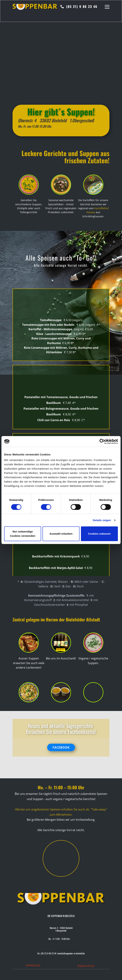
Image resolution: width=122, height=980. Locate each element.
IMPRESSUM (33, 965)
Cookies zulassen (99, 534)
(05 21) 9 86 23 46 (79, 7)
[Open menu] (107, 7)
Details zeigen (102, 520)
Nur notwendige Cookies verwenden (23, 534)
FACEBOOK (61, 747)
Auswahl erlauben (61, 534)
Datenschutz (86, 966)
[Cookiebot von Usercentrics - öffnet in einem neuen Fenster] (102, 441)
